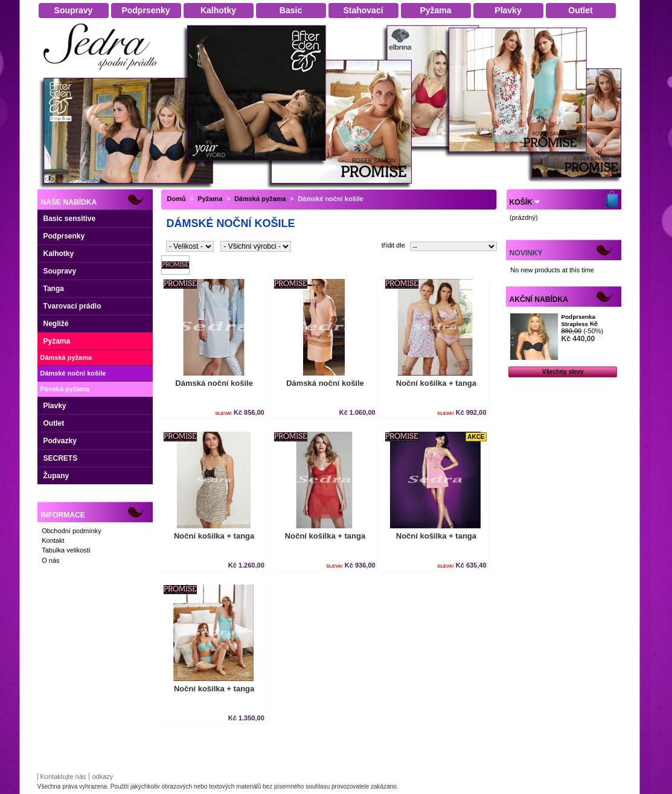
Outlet (54, 423)
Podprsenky (64, 236)
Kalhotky (59, 254)
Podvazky (60, 441)
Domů (177, 199)
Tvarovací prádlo (72, 306)
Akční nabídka (539, 299)
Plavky (55, 406)
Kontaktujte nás (63, 776)
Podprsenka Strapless (578, 320)
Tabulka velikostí (66, 550)
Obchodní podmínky (71, 531)
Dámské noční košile (73, 373)
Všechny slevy (563, 372)
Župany (56, 476)
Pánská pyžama (65, 389)
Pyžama (57, 341)
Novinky (526, 253)
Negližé (56, 324)
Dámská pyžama (66, 357)
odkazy (102, 776)
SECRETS (61, 458)
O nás (50, 560)
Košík (521, 202)
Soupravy (60, 271)
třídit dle (393, 245)
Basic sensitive (70, 219)
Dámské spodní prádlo (104, 73)
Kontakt (53, 540)
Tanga (54, 289)
